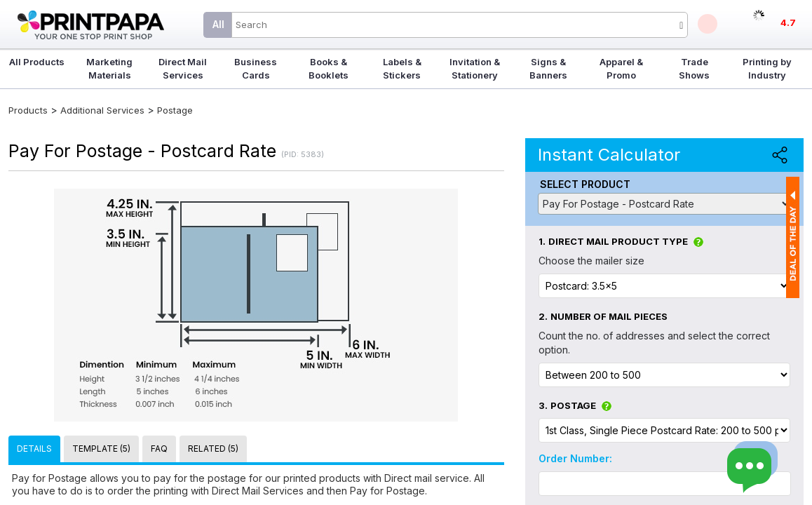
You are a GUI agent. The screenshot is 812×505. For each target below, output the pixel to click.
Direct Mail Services (183, 68)
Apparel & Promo (621, 68)
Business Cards (256, 68)
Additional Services (104, 110)
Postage (175, 110)
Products (28, 110)
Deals (708, 24)
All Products (37, 62)
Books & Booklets (329, 68)
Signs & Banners (548, 68)
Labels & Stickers (402, 68)
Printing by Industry (767, 68)
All (218, 24)
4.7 (788, 22)
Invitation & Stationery (475, 68)
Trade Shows (694, 68)
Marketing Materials (109, 68)
